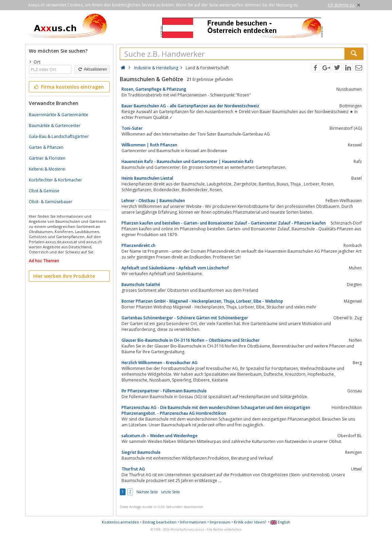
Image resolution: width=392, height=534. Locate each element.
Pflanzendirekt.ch (138, 245)
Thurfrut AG (133, 469)
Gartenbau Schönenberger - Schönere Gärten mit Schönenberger (185, 318)
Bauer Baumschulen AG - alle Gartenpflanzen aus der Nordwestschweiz (190, 106)
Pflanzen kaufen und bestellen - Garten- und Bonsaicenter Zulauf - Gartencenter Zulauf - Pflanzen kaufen (224, 223)
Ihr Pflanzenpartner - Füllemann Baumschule (164, 391)
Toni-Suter (132, 128)
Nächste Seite (147, 492)
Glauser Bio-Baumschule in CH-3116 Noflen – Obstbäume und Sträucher (191, 340)
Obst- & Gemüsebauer (51, 202)
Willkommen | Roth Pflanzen (149, 145)
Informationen (193, 522)
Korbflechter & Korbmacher (55, 180)
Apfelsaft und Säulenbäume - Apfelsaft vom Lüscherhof (175, 268)
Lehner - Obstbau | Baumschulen (153, 201)
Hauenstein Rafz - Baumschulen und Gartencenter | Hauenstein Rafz (188, 162)
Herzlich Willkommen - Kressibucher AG (160, 363)
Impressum (220, 522)
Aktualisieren (92, 69)
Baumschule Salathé (141, 284)
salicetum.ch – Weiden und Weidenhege (160, 436)
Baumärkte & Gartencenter (55, 126)
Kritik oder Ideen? (250, 522)
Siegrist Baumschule (141, 452)
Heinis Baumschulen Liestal (147, 178)
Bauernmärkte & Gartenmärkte (59, 115)
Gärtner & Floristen (47, 158)
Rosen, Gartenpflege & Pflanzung (154, 89)
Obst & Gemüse (44, 191)
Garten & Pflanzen (46, 147)
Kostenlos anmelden (120, 522)
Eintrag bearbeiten (160, 522)
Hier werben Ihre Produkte (64, 276)
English (280, 522)
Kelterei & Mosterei (47, 169)
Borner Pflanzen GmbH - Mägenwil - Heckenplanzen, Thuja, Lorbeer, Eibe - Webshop (202, 301)
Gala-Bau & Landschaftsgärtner (59, 136)
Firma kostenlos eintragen (69, 87)
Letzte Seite (171, 492)
